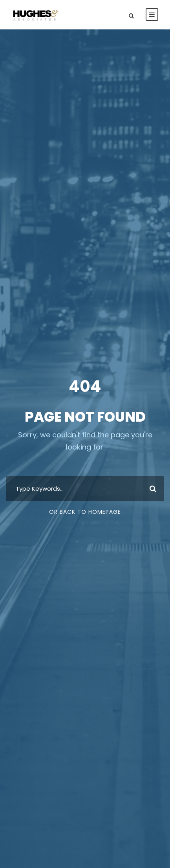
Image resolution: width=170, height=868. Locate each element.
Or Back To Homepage (85, 512)
